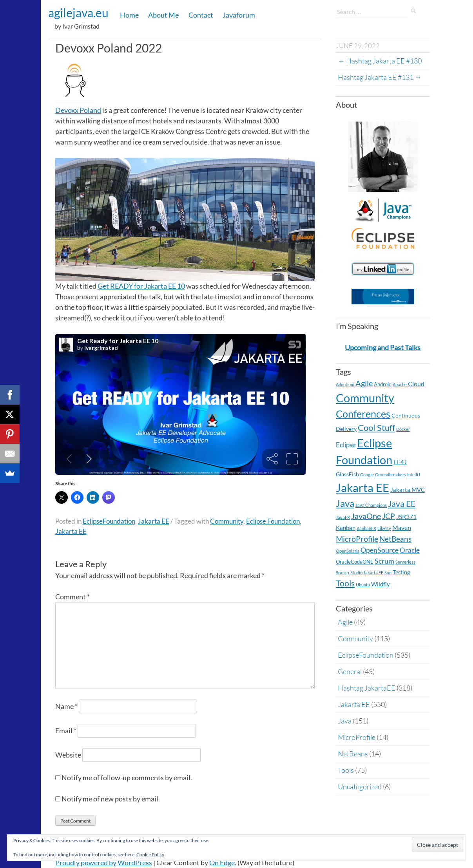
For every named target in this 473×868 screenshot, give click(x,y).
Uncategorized (360, 787)
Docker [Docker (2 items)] (403, 429)
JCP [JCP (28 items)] (389, 516)
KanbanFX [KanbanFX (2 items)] (366, 528)
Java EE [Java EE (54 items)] (402, 504)
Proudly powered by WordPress (104, 863)
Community (227, 521)
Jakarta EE (154, 521)
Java (345, 721)
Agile (345, 622)
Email (66, 731)
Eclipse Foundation (273, 521)
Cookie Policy (150, 854)
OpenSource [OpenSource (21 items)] (380, 550)
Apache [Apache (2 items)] (400, 384)
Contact (201, 15)
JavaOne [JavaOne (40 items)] (366, 516)
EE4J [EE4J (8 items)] (400, 462)
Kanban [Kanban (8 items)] (346, 528)
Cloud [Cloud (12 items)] (416, 384)
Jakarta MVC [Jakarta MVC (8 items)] (408, 490)
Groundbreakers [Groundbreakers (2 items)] (391, 475)
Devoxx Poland (78, 110)
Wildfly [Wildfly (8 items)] (381, 584)
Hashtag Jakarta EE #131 (380, 77)
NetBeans (353, 754)
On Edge (222, 863)
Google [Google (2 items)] (367, 475)
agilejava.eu (78, 13)
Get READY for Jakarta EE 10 (141, 286)
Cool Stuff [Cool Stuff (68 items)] (376, 428)
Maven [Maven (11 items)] (402, 528)
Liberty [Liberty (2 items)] (384, 528)
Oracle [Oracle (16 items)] (410, 550)
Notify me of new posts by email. (111, 799)
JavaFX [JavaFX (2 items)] (343, 517)
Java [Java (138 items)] (345, 503)
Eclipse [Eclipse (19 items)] (346, 445)
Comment (72, 597)
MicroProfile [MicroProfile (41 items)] (357, 539)
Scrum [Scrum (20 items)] (384, 561)
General (350, 671)
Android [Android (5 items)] (383, 384)
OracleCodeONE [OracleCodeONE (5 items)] (355, 562)
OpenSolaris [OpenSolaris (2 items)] (348, 551)
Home (129, 15)
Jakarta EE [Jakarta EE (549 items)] (362, 487)
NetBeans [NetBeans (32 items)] (395, 539)
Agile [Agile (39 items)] (364, 383)
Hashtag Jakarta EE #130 (380, 61)
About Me (163, 15)
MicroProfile (357, 737)
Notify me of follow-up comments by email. (127, 778)
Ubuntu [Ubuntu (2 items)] (363, 585)
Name (66, 706)
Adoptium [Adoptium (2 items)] (345, 384)
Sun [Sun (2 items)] (388, 572)
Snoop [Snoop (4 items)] (343, 572)
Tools (346, 770)
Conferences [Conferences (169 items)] (363, 414)
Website (68, 755)
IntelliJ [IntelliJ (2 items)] (414, 475)
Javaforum (239, 15)
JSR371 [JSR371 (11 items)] (406, 517)
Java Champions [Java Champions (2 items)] (371, 505)
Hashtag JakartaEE (367, 688)
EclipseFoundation (109, 521)
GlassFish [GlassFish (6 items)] (347, 474)
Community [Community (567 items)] (365, 398)
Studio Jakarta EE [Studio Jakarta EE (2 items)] (367, 572)
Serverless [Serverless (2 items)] (405, 562)
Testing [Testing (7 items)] (401, 572)
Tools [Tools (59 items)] (345, 583)
